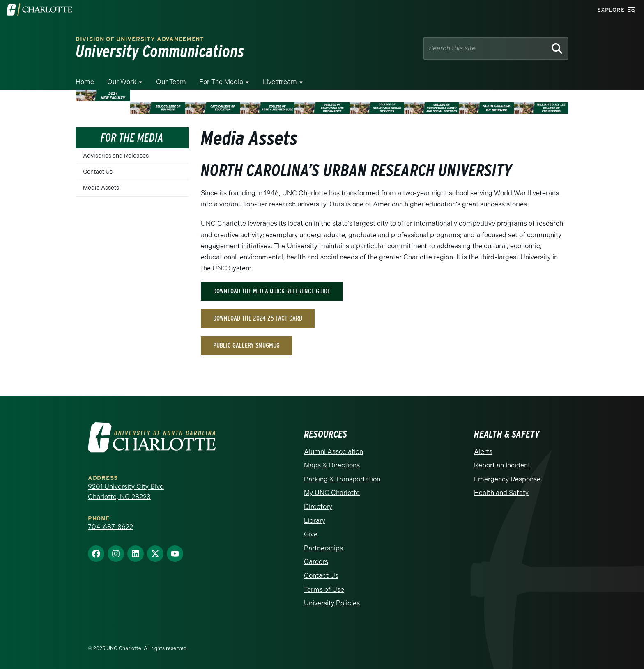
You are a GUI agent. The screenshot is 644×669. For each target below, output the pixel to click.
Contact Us (98, 172)
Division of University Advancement (140, 39)
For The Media (221, 82)
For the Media (132, 137)
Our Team (171, 82)
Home (85, 82)
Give (311, 534)
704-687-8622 (110, 527)
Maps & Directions (332, 465)
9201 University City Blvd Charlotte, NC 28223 (126, 492)
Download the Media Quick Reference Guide (272, 291)
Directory (318, 507)
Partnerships (323, 548)
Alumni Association (333, 452)
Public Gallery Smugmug (246, 345)
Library (315, 521)
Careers (316, 562)
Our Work (122, 82)
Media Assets (101, 188)
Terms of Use (324, 590)
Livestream (280, 82)
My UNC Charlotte (332, 493)
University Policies (332, 603)
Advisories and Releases (116, 156)
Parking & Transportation (342, 479)
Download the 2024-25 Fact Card (258, 318)
